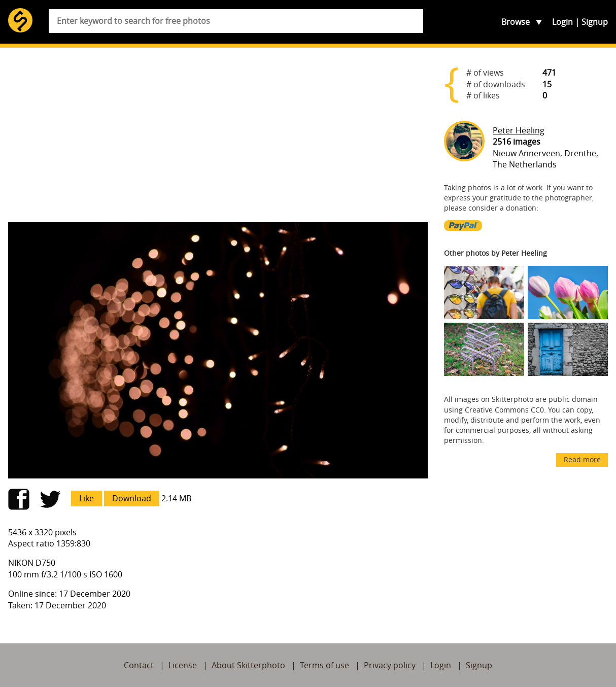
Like (87, 498)
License (183, 665)
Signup (595, 22)
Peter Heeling (519, 130)
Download (132, 498)
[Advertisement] (218, 135)
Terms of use (324, 665)
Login (562, 22)
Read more (582, 459)
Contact (139, 665)
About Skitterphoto (248, 665)
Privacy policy (390, 665)
